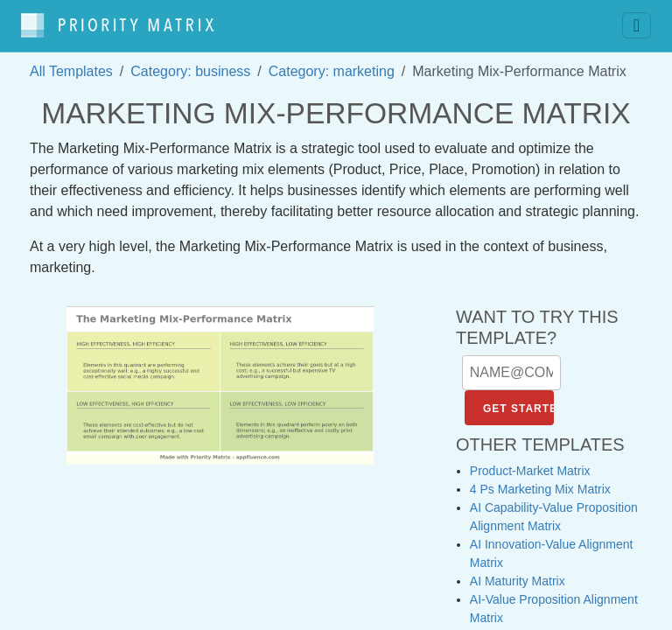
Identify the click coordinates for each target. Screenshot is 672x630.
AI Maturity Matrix (518, 572)
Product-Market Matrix (530, 462)
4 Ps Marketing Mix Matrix (540, 480)
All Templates (71, 63)
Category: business (190, 63)
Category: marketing (332, 63)
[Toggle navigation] (637, 22)
